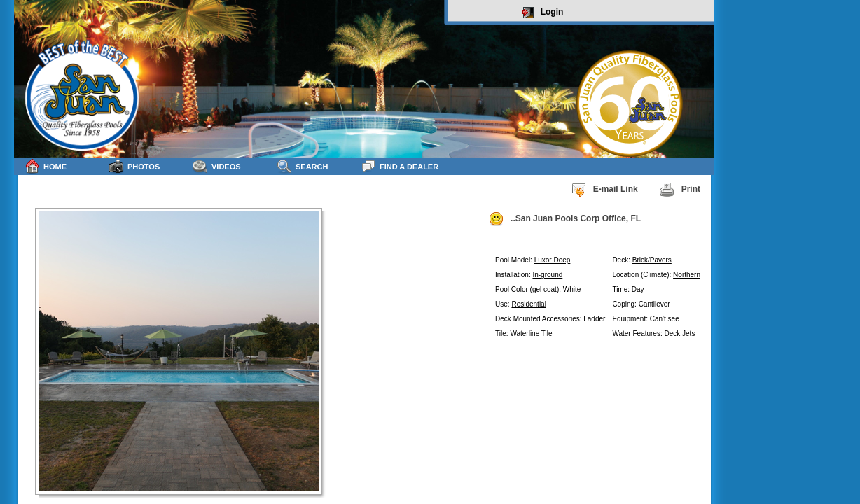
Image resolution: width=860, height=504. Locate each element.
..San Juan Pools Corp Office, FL (564, 219)
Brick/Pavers (652, 260)
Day (638, 289)
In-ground (547, 275)
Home (46, 166)
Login (543, 13)
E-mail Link (604, 190)
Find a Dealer (400, 166)
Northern (687, 275)
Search (302, 166)
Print (680, 190)
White (572, 289)
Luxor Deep (553, 260)
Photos (134, 166)
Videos (217, 166)
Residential (528, 304)
